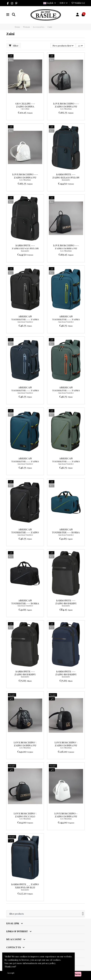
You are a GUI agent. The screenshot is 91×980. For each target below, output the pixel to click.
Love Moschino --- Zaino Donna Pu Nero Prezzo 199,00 (66, 248)
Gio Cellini (25, 109)
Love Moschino (66, 109)
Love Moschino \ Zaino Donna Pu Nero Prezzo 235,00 (25, 745)
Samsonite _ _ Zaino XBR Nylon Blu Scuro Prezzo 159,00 (25, 887)
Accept (11, 973)
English (50, 3)
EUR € (64, 3)
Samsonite (66, 180)
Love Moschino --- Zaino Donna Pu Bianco (25, 177)
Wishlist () (78, 3)
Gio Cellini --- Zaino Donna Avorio (25, 106)
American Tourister (25, 322)
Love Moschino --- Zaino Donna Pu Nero (66, 106)
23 (80, 46)
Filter (14, 46)
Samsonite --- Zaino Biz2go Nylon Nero (25, 248)
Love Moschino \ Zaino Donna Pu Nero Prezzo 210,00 (66, 745)
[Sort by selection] (63, 45)
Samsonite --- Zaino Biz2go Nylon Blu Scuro (66, 177)
